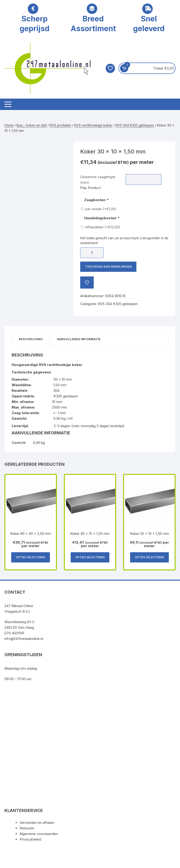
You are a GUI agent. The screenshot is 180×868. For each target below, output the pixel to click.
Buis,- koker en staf (32, 125)
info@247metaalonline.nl (24, 639)
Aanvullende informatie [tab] (79, 339)
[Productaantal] (92, 253)
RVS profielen (60, 125)
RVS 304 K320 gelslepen (135, 125)
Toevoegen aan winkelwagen (108, 267)
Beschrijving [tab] (31, 339)
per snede (101, 209)
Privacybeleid (30, 839)
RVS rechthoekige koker (93, 125)
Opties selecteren (31, 557)
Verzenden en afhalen (37, 823)
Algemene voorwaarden (39, 834)
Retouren (27, 828)
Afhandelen (103, 227)
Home (9, 125)
